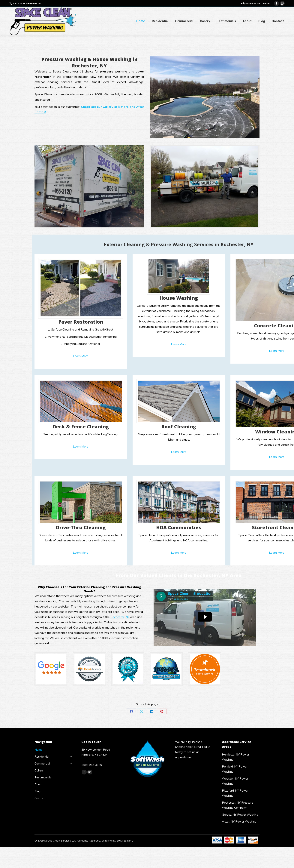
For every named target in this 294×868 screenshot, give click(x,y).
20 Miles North (125, 841)
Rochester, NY (120, 617)
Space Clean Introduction (190, 593)
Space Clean (181, 599)
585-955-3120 (34, 3)
